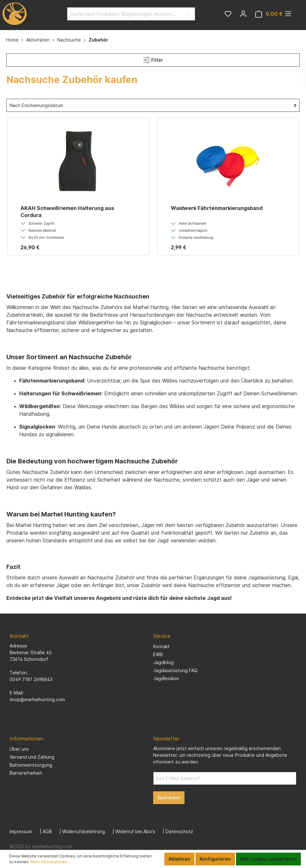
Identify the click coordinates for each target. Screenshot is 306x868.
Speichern (169, 798)
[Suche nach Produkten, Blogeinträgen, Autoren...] (124, 14)
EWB (158, 654)
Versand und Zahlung (32, 757)
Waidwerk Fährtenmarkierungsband (217, 208)
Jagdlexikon (166, 678)
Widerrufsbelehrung (84, 831)
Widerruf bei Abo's (135, 831)
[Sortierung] (153, 105)
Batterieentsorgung (31, 765)
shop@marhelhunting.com (37, 699)
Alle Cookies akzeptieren (268, 859)
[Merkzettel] (228, 14)
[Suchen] (188, 14)
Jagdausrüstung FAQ (175, 670)
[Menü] (288, 14)
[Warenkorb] (269, 14)
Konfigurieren (215, 859)
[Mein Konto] (243, 14)
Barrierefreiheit (26, 773)
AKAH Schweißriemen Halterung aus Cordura (67, 212)
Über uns (19, 749)
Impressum (21, 831)
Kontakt (161, 646)
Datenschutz (179, 831)
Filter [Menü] (153, 59)
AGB (47, 831)
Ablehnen (179, 859)
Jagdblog (163, 662)
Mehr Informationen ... (51, 862)
